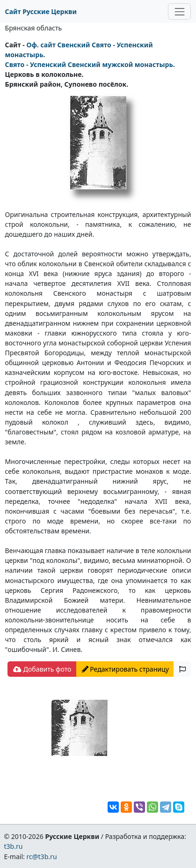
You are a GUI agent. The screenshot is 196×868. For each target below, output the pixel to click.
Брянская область (34, 28)
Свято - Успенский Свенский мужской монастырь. (90, 64)
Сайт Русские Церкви (41, 11)
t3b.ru (13, 846)
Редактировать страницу (125, 669)
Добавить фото (42, 669)
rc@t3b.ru (42, 857)
